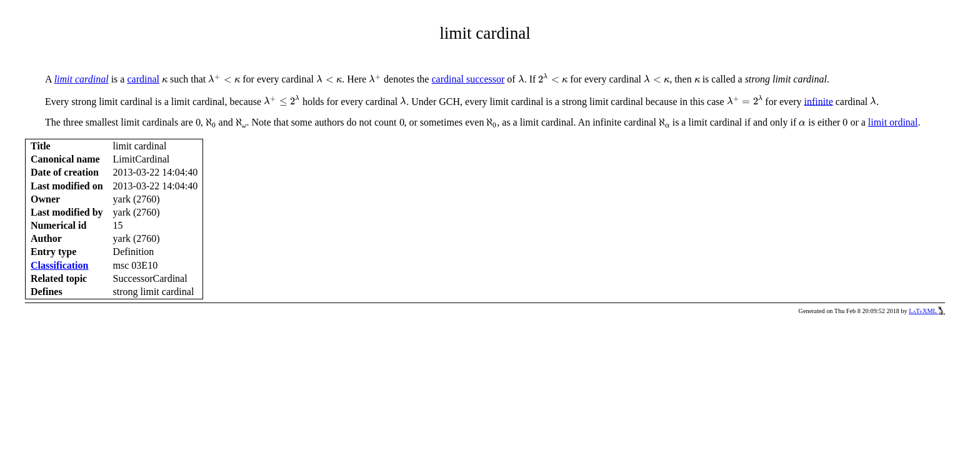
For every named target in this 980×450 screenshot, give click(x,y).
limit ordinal (893, 122)
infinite (819, 101)
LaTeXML (927, 311)
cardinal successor (468, 79)
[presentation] (165, 80)
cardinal (143, 79)
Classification (59, 265)
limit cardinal (82, 79)
